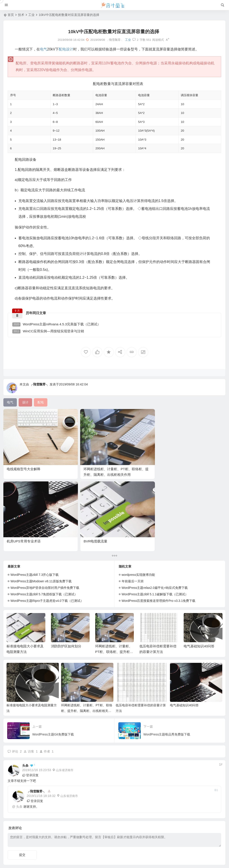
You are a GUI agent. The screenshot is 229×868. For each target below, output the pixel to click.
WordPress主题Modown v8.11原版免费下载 (41, 497)
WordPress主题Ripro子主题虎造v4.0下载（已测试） (47, 516)
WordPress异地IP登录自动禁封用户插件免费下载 (45, 503)
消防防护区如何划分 (66, 562)
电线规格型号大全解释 (24, 457)
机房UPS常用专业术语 (136, 457)
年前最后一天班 (133, 497)
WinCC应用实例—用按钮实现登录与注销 (50, 332)
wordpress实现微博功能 (138, 490)
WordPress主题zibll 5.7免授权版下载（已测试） (44, 510)
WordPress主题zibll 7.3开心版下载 (35, 490)
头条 (25, 681)
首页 (11, 15)
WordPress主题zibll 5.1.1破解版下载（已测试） (155, 510)
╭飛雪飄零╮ (39, 388)
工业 (31, 15)
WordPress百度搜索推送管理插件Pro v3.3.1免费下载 (159, 516)
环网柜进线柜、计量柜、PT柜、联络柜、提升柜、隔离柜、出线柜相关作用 (84, 462)
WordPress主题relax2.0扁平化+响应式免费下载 (155, 503)
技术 (21, 15)
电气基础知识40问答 (199, 562)
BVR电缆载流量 (187, 457)
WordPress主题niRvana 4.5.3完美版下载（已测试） (59, 325)
